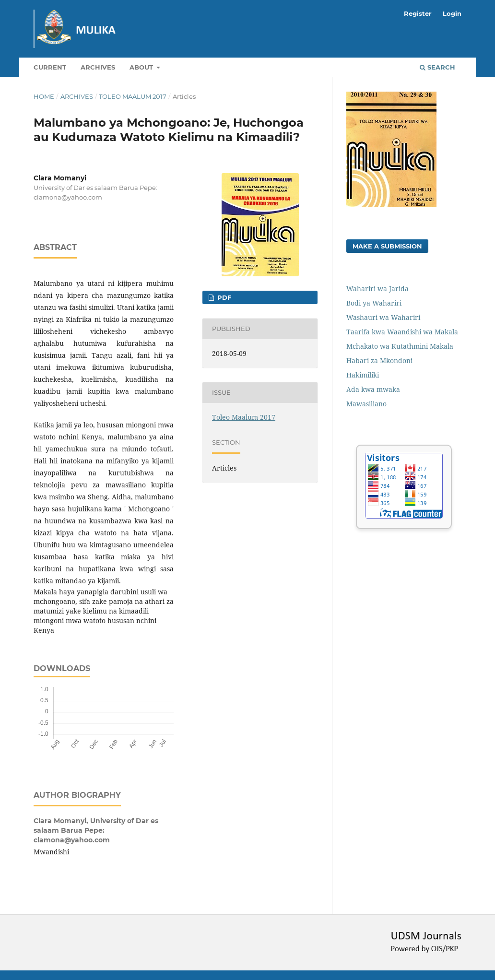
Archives (98, 67)
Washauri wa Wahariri (383, 317)
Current (50, 67)
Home (44, 96)
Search (437, 67)
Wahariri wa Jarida (377, 289)
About (142, 67)
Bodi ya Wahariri (374, 303)
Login (452, 13)
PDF (223, 297)
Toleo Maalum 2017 (133, 96)
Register (418, 13)
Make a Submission (387, 246)
